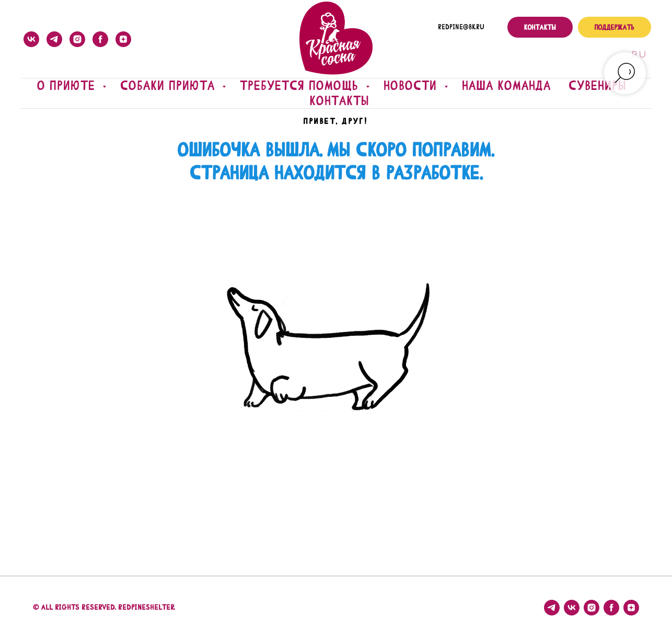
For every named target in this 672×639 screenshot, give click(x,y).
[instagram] (77, 39)
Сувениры (598, 86)
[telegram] (54, 39)
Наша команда (507, 86)
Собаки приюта (170, 86)
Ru (638, 55)
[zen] (123, 39)
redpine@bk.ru (461, 27)
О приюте (69, 86)
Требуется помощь (302, 86)
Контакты (340, 101)
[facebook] (100, 39)
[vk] (31, 39)
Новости (413, 86)
